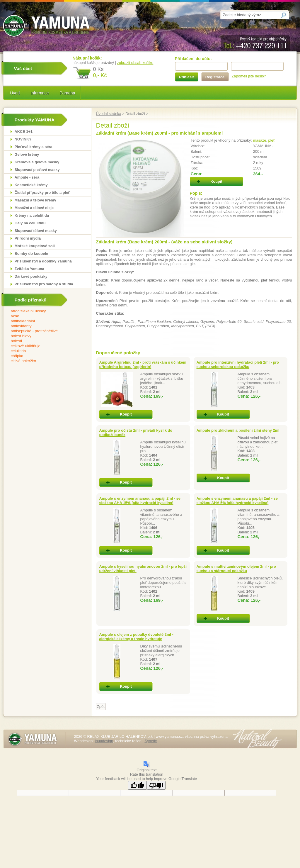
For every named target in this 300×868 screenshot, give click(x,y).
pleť (272, 140)
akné (44, 316)
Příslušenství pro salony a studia (44, 284)
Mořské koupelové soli (35, 246)
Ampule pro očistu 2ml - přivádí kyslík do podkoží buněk (136, 433)
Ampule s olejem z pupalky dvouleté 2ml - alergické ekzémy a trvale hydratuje (136, 637)
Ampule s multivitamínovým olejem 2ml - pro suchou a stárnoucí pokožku (236, 569)
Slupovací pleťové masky (37, 170)
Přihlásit (186, 77)
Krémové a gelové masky (37, 162)
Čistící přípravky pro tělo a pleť (42, 193)
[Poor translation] (156, 785)
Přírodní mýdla (28, 238)
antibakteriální (44, 321)
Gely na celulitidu (30, 223)
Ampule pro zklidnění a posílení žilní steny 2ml (238, 430)
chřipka (44, 356)
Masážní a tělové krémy (35, 200)
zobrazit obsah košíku (135, 63)
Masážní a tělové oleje (34, 208)
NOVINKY (23, 139)
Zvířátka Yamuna (29, 269)
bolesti (44, 341)
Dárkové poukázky (31, 276)
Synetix (151, 741)
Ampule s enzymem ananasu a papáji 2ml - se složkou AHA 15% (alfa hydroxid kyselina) (140, 501)
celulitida (44, 351)
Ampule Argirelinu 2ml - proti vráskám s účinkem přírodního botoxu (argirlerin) (143, 365)
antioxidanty (44, 326)
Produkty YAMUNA (35, 120)
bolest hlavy (44, 336)
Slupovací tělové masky (36, 231)
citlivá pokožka (44, 361)
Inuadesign (104, 741)
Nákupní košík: (87, 58)
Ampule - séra (27, 177)
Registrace (215, 77)
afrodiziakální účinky (44, 311)
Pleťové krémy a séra (34, 147)
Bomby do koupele (31, 254)
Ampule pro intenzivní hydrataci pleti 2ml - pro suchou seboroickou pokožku (238, 365)
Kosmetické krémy (31, 185)
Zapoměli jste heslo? (249, 76)
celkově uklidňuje (44, 346)
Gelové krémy (27, 154)
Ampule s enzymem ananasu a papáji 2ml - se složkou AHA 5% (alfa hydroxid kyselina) (237, 501)
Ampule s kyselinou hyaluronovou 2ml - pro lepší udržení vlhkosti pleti (143, 569)
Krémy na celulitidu (32, 215)
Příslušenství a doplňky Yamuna (43, 261)
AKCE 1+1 (24, 132)
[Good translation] (137, 785)
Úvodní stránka (109, 114)
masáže (260, 140)
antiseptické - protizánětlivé (44, 331)
